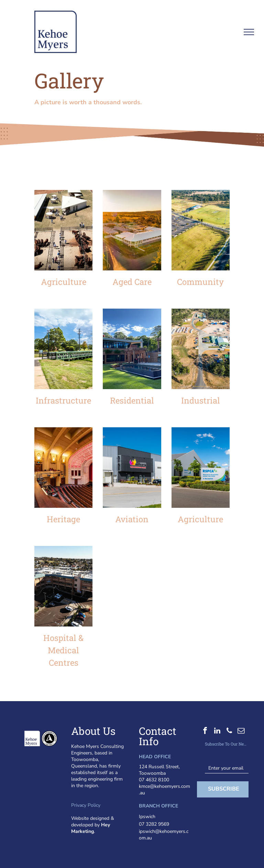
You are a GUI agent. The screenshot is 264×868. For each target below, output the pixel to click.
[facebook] (205, 731)
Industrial (201, 400)
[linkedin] (217, 731)
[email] (241, 731)
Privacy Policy (86, 805)
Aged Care (132, 282)
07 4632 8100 (154, 780)
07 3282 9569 (154, 824)
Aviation (132, 519)
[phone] (229, 731)
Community (200, 282)
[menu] (249, 32)
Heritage (63, 519)
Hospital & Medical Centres (63, 650)
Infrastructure (63, 400)
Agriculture (64, 282)
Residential (132, 400)
